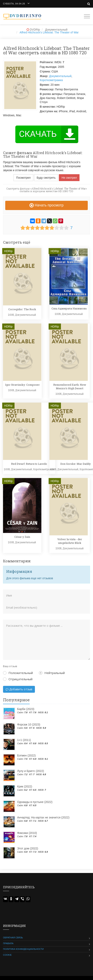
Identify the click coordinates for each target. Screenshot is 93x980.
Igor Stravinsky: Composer (22, 385)
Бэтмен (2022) (26, 755)
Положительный (18, 673)
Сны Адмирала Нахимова (69, 308)
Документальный (60, 76)
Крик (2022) (25, 786)
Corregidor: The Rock (22, 309)
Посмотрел (23, 178)
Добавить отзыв (19, 689)
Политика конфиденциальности (23, 949)
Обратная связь (13, 938)
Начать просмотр (46, 205)
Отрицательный (18, 679)
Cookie (7, 955)
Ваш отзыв (10, 666)
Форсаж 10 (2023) (29, 724)
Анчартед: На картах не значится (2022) (43, 817)
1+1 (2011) (24, 740)
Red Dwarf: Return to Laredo (29, 464)
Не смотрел (69, 178)
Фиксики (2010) (27, 833)
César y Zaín (22, 537)
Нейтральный (52, 673)
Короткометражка (51, 80)
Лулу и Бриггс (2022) (31, 771)
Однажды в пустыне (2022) (35, 802)
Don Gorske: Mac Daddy (76, 464)
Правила (8, 943)
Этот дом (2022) (28, 848)
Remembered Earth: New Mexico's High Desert (70, 386)
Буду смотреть (46, 178)
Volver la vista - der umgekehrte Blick (70, 541)
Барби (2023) (26, 709)
